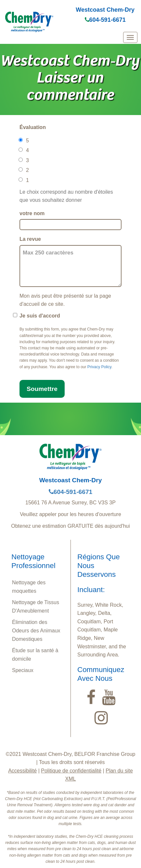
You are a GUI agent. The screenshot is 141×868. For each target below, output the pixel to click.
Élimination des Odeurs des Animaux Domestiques (36, 630)
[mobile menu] (130, 37)
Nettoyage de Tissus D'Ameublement (36, 607)
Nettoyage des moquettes (29, 587)
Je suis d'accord (40, 316)
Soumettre (42, 389)
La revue (30, 239)
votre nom (32, 213)
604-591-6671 (105, 20)
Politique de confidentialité (71, 771)
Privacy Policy (99, 367)
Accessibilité (22, 771)
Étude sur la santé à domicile (35, 655)
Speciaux (23, 670)
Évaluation (33, 127)
